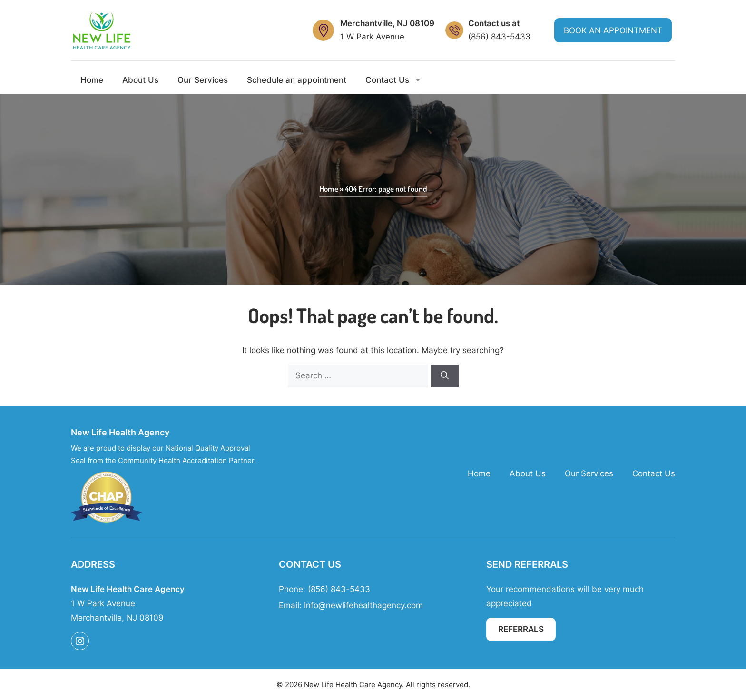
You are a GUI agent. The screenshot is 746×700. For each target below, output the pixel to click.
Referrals (521, 629)
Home (92, 80)
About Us (140, 80)
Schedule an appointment (297, 80)
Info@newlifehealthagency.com (363, 605)
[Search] (445, 376)
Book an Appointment (613, 30)
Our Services (203, 80)
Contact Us (398, 80)
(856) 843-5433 (499, 37)
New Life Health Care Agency (353, 685)
